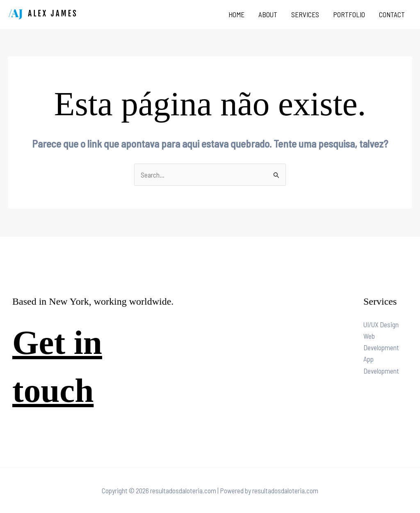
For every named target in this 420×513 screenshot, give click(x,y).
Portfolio (349, 14)
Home (236, 14)
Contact (392, 14)
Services (305, 14)
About (268, 14)
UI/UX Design (381, 324)
